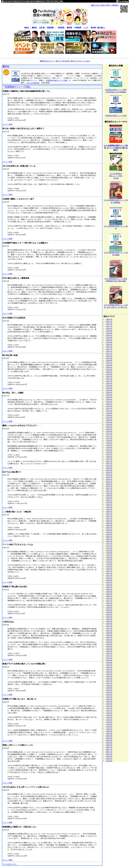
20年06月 (109, 475)
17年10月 (109, 548)
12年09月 (109, 688)
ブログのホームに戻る (82, 61)
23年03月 (109, 399)
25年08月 (109, 333)
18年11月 (109, 518)
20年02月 (109, 484)
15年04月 (109, 617)
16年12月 (109, 571)
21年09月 (109, 441)
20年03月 (109, 482)
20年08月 (109, 470)
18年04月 (109, 534)
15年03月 (109, 619)
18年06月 (109, 530)
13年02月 (109, 676)
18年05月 (109, 532)
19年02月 (109, 512)
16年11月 (109, 573)
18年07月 (109, 528)
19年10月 (109, 493)
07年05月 (109, 761)
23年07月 (109, 390)
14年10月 (109, 631)
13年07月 (109, 665)
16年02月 (109, 594)
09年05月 (109, 738)
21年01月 (109, 459)
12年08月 (109, 690)
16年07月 (109, 582)
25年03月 (109, 345)
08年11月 (109, 752)
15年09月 (109, 605)
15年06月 (109, 612)
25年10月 (109, 329)
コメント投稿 (7, 124)
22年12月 (109, 406)
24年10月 (109, 356)
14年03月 (109, 647)
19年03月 (109, 509)
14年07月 (109, 637)
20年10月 (109, 466)
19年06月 (109, 502)
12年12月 (109, 681)
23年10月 (109, 383)
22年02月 (109, 429)
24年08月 (109, 361)
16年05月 (109, 587)
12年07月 (109, 692)
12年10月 (109, 685)
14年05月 (109, 642)
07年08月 (109, 756)
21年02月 (109, 457)
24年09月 (109, 358)
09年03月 (109, 743)
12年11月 (109, 683)
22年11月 (109, 409)
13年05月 (109, 669)
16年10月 (109, 576)
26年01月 (109, 322)
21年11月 (109, 436)
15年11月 (109, 601)
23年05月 (109, 395)
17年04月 (109, 562)
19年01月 (109, 514)
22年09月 (109, 413)
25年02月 (109, 347)
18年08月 (109, 525)
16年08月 (109, 580)
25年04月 (109, 342)
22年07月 (109, 418)
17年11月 (109, 546)
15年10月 (109, 603)
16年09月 (109, 578)
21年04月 (109, 452)
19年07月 (109, 500)
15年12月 (109, 598)
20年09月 (109, 468)
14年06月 (109, 640)
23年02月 (109, 402)
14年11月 (109, 628)
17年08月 (109, 553)
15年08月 (109, 608)
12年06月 (109, 695)
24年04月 (109, 370)
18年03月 (109, 537)
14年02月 (109, 649)
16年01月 (109, 596)
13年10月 (109, 658)
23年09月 (109, 386)
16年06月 (109, 585)
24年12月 (109, 351)
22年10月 (109, 411)
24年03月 (109, 372)
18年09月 (109, 523)
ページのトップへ (10, 864)
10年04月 (109, 733)
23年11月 (109, 381)
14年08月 (109, 635)
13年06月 (109, 667)
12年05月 (109, 697)
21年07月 (109, 445)
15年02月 (109, 621)
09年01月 (109, 747)
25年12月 (109, 324)
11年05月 (109, 724)
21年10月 (109, 438)
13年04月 (109, 672)
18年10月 (109, 521)
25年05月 (109, 340)
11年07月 (109, 720)
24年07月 (109, 363)
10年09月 (109, 731)
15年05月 (109, 614)
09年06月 (109, 736)
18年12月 (109, 516)
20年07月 (109, 473)
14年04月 (109, 644)
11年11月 (109, 711)
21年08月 (109, 443)
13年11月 (109, 656)
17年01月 (109, 569)
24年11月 (109, 354)
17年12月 (109, 544)
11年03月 (109, 729)
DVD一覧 (61, 61)
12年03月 (109, 701)
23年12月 (109, 379)
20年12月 (109, 461)
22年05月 (109, 422)
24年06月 (109, 365)
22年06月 (109, 420)
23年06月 (109, 393)
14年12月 (109, 626)
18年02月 (109, 539)
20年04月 (109, 480)
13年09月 (109, 660)
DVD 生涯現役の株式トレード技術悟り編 (116, 176)
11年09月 (109, 715)
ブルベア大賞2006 (33, 83)
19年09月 (109, 496)
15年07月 (109, 610)
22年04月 (109, 425)
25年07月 (109, 335)
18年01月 (109, 541)
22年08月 (109, 415)
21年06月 (109, 447)
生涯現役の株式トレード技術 (56, 80)
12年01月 (109, 706)
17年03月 (109, 564)
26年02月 (109, 319)
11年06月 (109, 722)
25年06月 (109, 338)
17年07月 (109, 555)
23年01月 (109, 404)
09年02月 (109, 745)
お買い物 (69, 61)
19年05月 (109, 505)
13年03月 (109, 674)
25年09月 (109, 331)
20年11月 (109, 463)
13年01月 (109, 679)
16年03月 (109, 592)
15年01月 (109, 624)
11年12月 (109, 708)
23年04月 (109, 397)
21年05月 (109, 450)
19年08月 (109, 498)
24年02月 (109, 374)
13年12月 (109, 653)
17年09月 (109, 550)
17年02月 (109, 566)
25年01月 (109, 349)
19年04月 (109, 507)
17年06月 (109, 557)
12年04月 (109, 699)
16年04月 (109, 589)
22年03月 (109, 427)
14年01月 (109, 651)
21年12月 (109, 434)
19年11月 (109, 491)
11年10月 (109, 713)
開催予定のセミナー (48, 61)
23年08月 (109, 388)
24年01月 (109, 377)
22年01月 (109, 431)
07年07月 (109, 759)
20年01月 (109, 486)
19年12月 (109, 489)
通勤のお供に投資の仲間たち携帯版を (105, 5)
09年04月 (109, 740)
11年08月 (109, 717)
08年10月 (109, 754)
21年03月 (109, 454)
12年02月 (109, 704)
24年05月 (109, 367)
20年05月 (109, 477)
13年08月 (109, 663)
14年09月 (109, 633)
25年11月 (109, 326)
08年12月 (109, 749)
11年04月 (109, 727)
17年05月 (109, 560)
